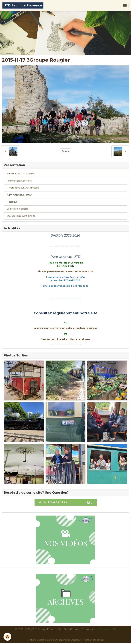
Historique (12, 202)
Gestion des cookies (94, 640)
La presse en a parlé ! (18, 209)
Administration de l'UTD (19, 195)
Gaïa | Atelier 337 (107, 629)
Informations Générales (19, 181)
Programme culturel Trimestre (23, 188)
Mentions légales (35, 640)
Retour (65, 151)
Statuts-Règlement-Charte (21, 216)
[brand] (23, 5)
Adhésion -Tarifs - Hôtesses (21, 174)
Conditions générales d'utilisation (64, 640)
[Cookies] (7, 637)
